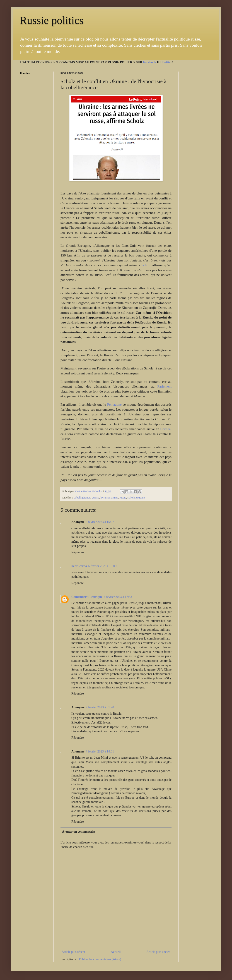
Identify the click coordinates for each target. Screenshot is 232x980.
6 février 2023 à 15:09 (102, 566)
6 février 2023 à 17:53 (118, 597)
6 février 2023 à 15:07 (100, 522)
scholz (131, 498)
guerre (95, 498)
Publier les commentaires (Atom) (100, 959)
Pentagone (114, 404)
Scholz (146, 265)
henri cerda (79, 566)
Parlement (164, 386)
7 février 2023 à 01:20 (100, 707)
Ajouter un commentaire (79, 832)
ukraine (140, 498)
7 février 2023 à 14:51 (100, 751)
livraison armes (109, 498)
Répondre (77, 552)
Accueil (116, 952)
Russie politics (52, 20)
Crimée (166, 429)
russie (123, 498)
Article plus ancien (158, 952)
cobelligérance (82, 498)
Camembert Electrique (87, 597)
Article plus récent (73, 952)
